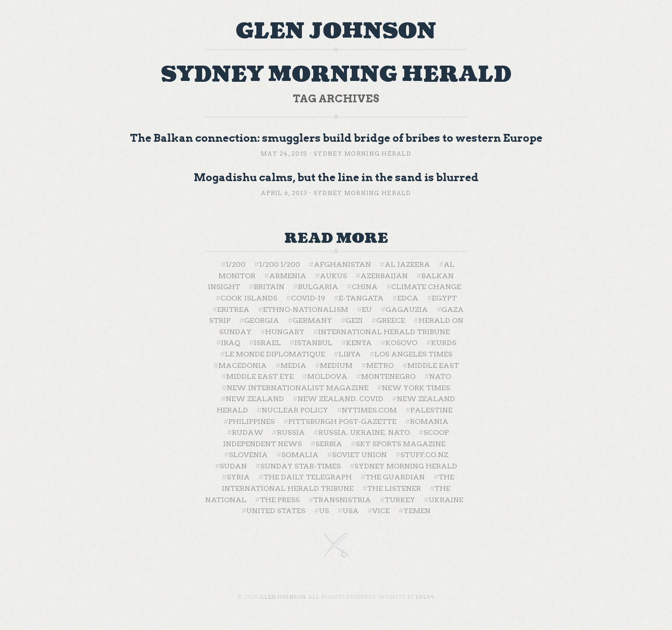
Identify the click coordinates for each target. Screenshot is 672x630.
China (365, 287)
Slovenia (248, 455)
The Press (280, 500)
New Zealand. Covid (340, 399)
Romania (429, 422)
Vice (381, 511)
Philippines (252, 422)
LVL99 (425, 597)
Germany (312, 320)
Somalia (300, 455)
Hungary (285, 332)
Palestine (431, 410)
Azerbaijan (384, 276)
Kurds (444, 343)
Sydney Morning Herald (362, 154)
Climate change (426, 287)
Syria (238, 477)
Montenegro (388, 376)
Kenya (359, 343)
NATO (440, 376)
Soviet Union (359, 455)
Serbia (329, 444)
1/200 (236, 264)
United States (276, 511)
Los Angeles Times (413, 354)
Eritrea (233, 310)
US (324, 511)
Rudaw (248, 432)
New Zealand (255, 399)
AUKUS (333, 276)
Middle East (433, 366)
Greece (391, 320)
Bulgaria (318, 287)
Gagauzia (407, 310)
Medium (336, 366)
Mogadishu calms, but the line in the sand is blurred (336, 177)
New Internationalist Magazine (297, 388)
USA (351, 511)
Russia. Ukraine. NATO (364, 432)
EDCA (408, 298)
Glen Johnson (336, 31)
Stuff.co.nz (424, 455)
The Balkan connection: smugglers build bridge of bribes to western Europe (336, 138)
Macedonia (243, 366)
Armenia (288, 276)
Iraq (231, 343)
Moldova (327, 376)
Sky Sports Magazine (401, 444)
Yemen (417, 511)
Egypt (444, 298)
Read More (336, 238)
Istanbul (313, 343)
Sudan (233, 466)
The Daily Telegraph (308, 477)
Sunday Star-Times (301, 466)
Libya (350, 354)
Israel (267, 343)
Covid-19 (308, 298)
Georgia (262, 320)
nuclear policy (295, 410)
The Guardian (395, 477)
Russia (291, 432)
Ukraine (446, 500)
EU (367, 310)
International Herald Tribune (384, 332)
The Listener (394, 488)
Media (293, 366)
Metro (380, 366)
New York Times (416, 388)
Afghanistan (342, 264)
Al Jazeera (407, 264)
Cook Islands (249, 298)
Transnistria (342, 500)
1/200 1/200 (280, 264)
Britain (269, 287)
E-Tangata (361, 298)
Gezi (354, 320)
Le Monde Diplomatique (275, 354)
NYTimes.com (369, 410)
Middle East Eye (260, 376)
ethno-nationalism (306, 310)
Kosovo (401, 343)
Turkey (400, 500)
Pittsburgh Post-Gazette (342, 422)
